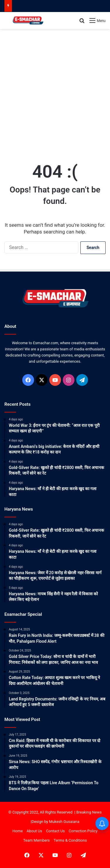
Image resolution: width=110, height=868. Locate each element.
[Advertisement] (55, 90)
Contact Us (55, 831)
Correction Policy (83, 831)
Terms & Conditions (70, 840)
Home (18, 831)
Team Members (37, 840)
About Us (34, 831)
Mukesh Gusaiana (64, 822)
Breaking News (89, 812)
